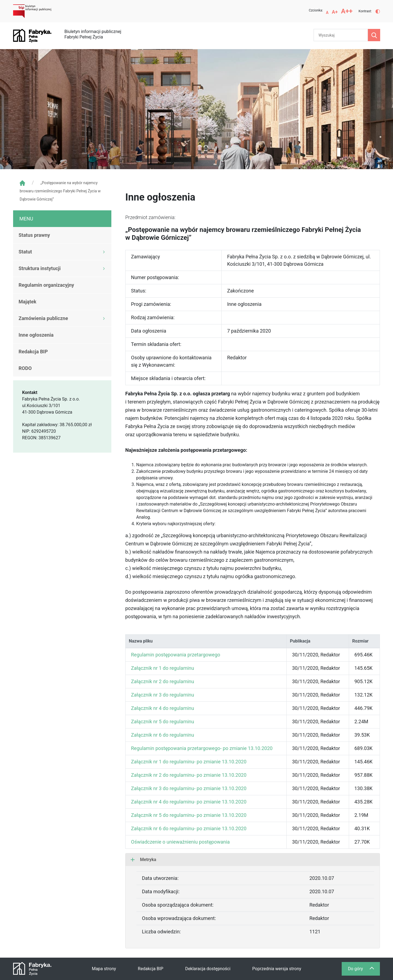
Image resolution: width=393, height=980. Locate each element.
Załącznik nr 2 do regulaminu (163, 681)
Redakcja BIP (33, 352)
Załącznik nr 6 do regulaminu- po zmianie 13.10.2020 (189, 828)
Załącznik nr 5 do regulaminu (163, 721)
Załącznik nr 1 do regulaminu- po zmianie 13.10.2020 (189, 762)
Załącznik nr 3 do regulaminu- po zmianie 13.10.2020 (189, 788)
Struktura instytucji (40, 268)
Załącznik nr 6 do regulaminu (163, 735)
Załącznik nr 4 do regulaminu (163, 708)
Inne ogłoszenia (36, 335)
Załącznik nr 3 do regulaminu (163, 695)
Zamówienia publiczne (43, 318)
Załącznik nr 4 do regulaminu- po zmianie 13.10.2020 (189, 802)
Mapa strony (104, 969)
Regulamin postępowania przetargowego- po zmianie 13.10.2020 (202, 748)
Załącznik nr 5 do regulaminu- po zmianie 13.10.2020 (189, 815)
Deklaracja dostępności (208, 969)
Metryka (143, 860)
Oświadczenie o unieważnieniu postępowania (180, 842)
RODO (25, 368)
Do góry (364, 970)
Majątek (27, 302)
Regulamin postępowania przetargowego (176, 655)
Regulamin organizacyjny (46, 285)
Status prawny (34, 235)
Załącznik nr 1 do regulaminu (163, 668)
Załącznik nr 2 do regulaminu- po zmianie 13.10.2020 (189, 775)
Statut (25, 252)
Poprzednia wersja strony (277, 969)
